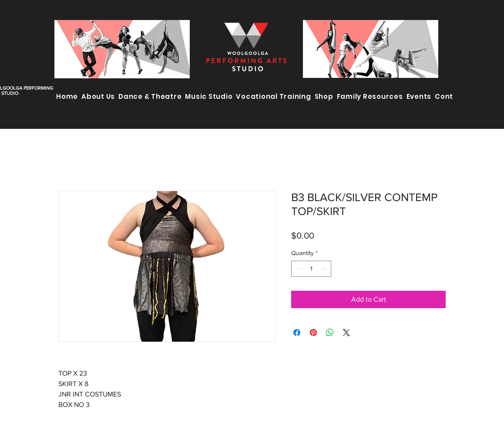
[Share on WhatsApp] (330, 333)
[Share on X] (346, 333)
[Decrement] (298, 269)
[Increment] (324, 269)
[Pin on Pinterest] (313, 333)
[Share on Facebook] (297, 333)
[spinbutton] (311, 269)
